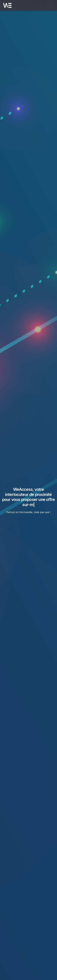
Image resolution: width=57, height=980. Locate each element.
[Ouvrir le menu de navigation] (51, 5)
